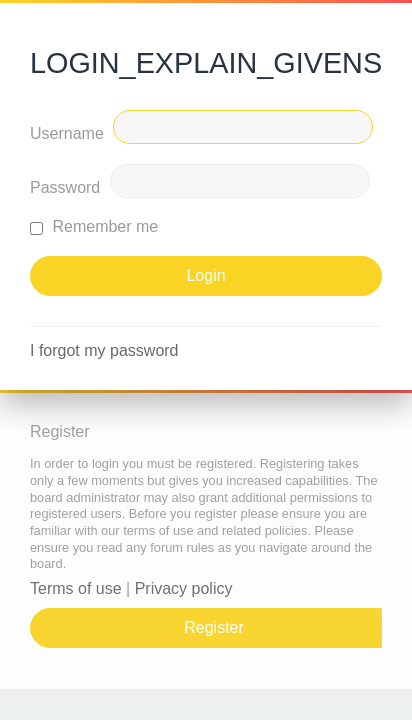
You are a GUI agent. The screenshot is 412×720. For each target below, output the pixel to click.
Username (67, 133)
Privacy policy (184, 588)
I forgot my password (104, 350)
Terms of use (76, 588)
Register (214, 627)
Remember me (94, 226)
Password (65, 187)
